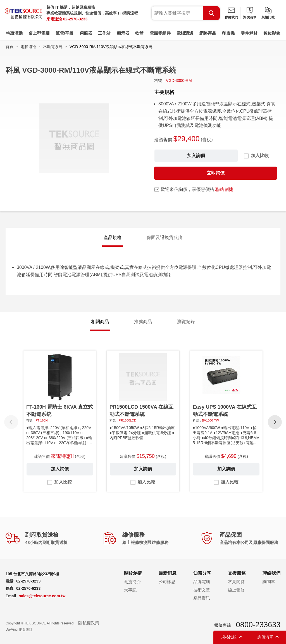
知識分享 (202, 573)
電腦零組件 (160, 33)
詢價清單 (250, 17)
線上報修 (236, 590)
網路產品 (208, 33)
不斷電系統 (53, 47)
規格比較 (268, 17)
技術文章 (202, 590)
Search (211, 13)
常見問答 (236, 582)
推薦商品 (143, 322)
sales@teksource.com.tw (42, 596)
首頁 (9, 47)
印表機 (228, 33)
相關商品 (100, 322)
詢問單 (269, 582)
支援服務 (237, 573)
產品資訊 (202, 598)
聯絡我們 (231, 17)
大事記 (130, 590)
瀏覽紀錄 (186, 322)
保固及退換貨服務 (165, 237)
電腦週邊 (185, 33)
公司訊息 (167, 582)
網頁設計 (26, 629)
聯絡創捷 (224, 189)
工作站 (104, 33)
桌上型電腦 (39, 33)
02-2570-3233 (75, 19)
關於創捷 (133, 573)
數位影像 (272, 33)
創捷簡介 (132, 582)
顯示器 (123, 33)
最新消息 (168, 573)
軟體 (139, 33)
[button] (275, 422)
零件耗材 (249, 33)
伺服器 (86, 33)
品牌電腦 (202, 582)
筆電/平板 (65, 33)
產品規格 (113, 237)
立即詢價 (216, 173)
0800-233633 (258, 625)
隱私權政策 (89, 623)
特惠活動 (14, 33)
